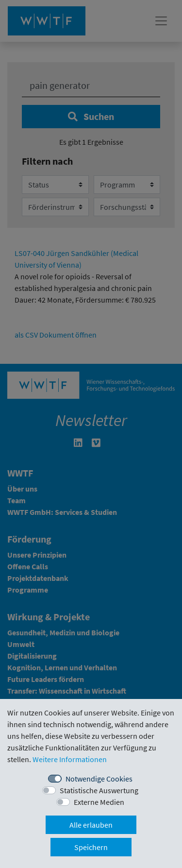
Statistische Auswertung (99, 790)
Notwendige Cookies (99, 779)
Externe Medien (99, 802)
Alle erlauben (91, 825)
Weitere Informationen (70, 759)
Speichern (91, 847)
